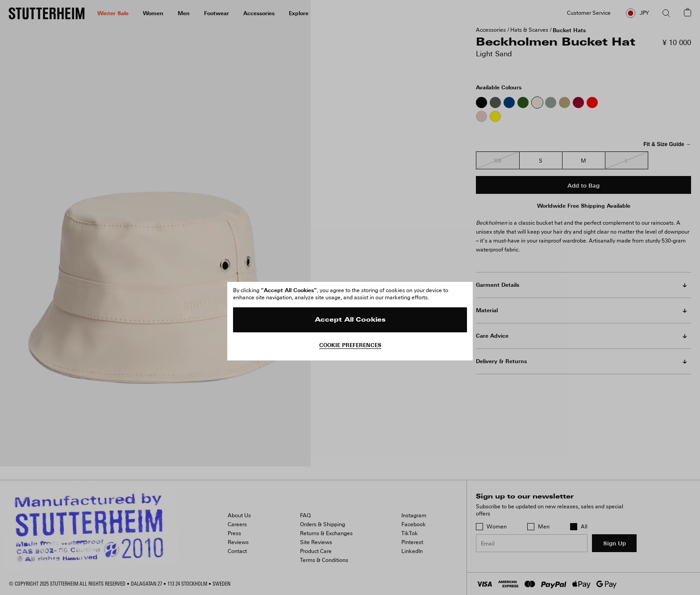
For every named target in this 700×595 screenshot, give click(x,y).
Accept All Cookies (350, 320)
